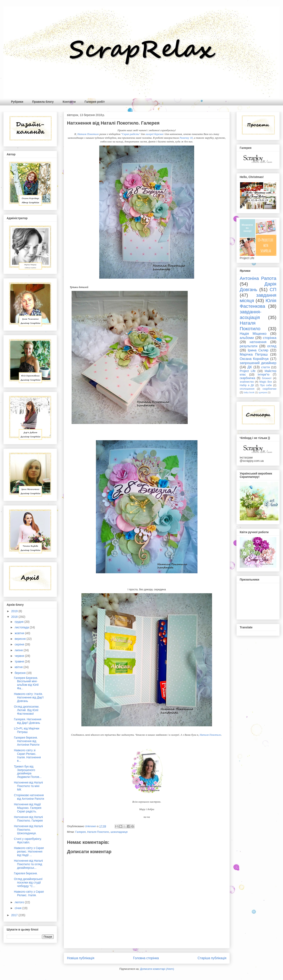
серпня (20, 644)
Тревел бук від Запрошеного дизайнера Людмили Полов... (28, 772)
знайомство (247, 382)
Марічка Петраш (254, 354)
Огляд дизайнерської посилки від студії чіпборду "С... (28, 882)
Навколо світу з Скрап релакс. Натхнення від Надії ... (29, 851)
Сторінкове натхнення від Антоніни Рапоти (29, 797)
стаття (265, 367)
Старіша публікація (212, 958)
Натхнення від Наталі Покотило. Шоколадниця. (28, 830)
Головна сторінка (146, 958)
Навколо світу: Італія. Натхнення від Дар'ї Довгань (29, 697)
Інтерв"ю (263, 374)
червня (20, 656)
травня (20, 661)
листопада (22, 627)
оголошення (247, 389)
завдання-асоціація (251, 315)
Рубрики (17, 102)
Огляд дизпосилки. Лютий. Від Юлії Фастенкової (27, 710)
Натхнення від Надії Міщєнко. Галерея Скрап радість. (28, 808)
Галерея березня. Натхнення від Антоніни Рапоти (27, 741)
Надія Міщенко (253, 334)
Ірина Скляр (258, 350)
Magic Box (266, 382)
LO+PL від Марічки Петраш (27, 730)
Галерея (81, 832)
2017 (15, 915)
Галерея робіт (95, 102)
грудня (19, 622)
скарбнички (269, 389)
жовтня (20, 633)
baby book (249, 392)
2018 (15, 617)
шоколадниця (119, 832)
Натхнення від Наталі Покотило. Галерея (28, 819)
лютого (20, 902)
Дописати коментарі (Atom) (157, 969)
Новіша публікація (81, 958)
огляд (272, 346)
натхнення (258, 342)
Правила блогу (43, 102)
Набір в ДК (247, 385)
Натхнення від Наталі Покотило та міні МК (28, 786)
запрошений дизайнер (258, 363)
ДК (250, 367)
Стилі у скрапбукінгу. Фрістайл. (28, 841)
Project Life (248, 371)
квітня (19, 667)
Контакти (69, 102)
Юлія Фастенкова (258, 303)
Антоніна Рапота (258, 278)
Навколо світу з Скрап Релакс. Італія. (29, 893)
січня (18, 908)
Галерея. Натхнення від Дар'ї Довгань (28, 721)
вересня (20, 639)
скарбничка (247, 378)
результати (249, 346)
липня (19, 650)
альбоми (247, 338)
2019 (15, 611)
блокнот (267, 378)
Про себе (266, 385)
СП (273, 290)
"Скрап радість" (131, 134)
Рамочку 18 (186, 138)
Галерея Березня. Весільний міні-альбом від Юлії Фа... (26, 683)
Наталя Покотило (88, 134)
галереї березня (154, 134)
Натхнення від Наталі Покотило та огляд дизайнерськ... (28, 864)
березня (20, 673)
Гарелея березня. (26, 873)
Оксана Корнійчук (254, 359)
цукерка (263, 392)
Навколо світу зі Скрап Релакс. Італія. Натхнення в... (27, 755)
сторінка (270, 338)
